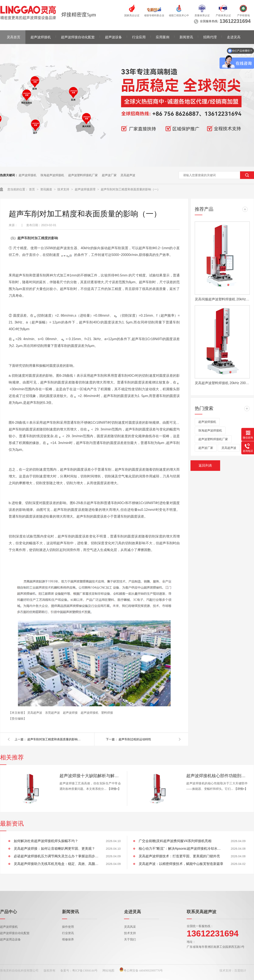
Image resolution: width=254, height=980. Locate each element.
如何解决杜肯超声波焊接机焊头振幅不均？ (46, 841)
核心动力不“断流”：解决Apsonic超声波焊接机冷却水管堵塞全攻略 (181, 849)
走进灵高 (234, 37)
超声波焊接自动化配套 (78, 37)
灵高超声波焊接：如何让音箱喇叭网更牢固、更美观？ (54, 849)
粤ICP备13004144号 (85, 971)
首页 (32, 189)
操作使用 (68, 927)
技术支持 (64, 189)
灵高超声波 (128, 175)
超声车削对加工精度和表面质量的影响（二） (55, 739)
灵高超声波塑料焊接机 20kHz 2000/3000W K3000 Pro (222, 383)
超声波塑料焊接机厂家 (83, 175)
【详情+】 (114, 789)
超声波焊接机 (41, 37)
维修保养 (68, 939)
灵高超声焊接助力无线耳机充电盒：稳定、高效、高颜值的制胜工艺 (56, 864)
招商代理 (210, 37)
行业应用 (139, 37)
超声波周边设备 (10, 939)
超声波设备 (113, 37)
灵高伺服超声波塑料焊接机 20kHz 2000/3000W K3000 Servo (222, 299)
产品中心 (8, 912)
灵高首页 (14, 37)
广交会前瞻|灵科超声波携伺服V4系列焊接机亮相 (175, 841)
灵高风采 (130, 927)
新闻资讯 (186, 37)
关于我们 (130, 939)
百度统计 (240, 971)
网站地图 (108, 971)
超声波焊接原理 (86, 189)
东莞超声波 (53, 713)
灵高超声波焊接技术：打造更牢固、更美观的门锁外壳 (179, 856)
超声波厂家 (109, 175)
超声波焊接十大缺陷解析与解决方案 (90, 776)
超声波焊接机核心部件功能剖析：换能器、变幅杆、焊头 (217, 776)
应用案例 (163, 37)
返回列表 (205, 465)
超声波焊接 (71, 713)
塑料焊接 (107, 713)
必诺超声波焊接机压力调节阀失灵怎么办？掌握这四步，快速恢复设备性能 (56, 856)
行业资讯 (68, 933)
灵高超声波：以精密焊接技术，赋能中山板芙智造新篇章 (181, 864)
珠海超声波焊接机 (52, 175)
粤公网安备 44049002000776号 (141, 971)
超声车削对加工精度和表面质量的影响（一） (130, 189)
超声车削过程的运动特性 (135, 739)
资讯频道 (47, 189)
